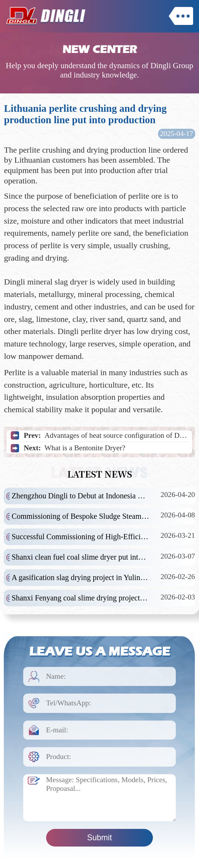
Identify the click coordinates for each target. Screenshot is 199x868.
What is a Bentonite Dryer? (85, 448)
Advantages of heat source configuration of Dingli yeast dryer (116, 435)
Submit (99, 838)
